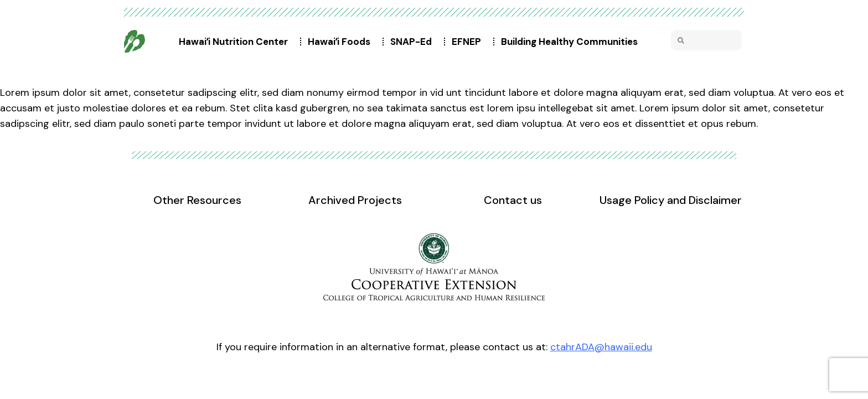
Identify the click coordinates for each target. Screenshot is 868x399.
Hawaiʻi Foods (342, 42)
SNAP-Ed (414, 42)
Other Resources (197, 200)
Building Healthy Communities (572, 42)
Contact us (513, 200)
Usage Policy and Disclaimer (671, 200)
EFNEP (469, 42)
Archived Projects (355, 200)
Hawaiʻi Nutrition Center (236, 42)
